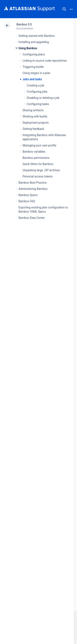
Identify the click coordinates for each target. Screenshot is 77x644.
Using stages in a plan (36, 73)
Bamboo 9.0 (24, 24)
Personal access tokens (38, 176)
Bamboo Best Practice (33, 183)
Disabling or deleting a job (43, 98)
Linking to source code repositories (45, 61)
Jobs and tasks (32, 79)
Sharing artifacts (33, 110)
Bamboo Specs (28, 195)
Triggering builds (33, 67)
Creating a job (35, 85)
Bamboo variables (34, 152)
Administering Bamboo (33, 189)
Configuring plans (34, 54)
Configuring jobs (37, 92)
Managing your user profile (39, 145)
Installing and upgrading (34, 42)
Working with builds (35, 116)
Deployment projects (36, 123)
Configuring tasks (38, 104)
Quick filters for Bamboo (38, 164)
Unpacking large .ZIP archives (41, 170)
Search (64, 9)
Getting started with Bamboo (37, 36)
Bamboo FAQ (27, 201)
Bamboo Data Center (32, 218)
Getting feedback (33, 129)
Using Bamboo (28, 48)
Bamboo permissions (36, 158)
